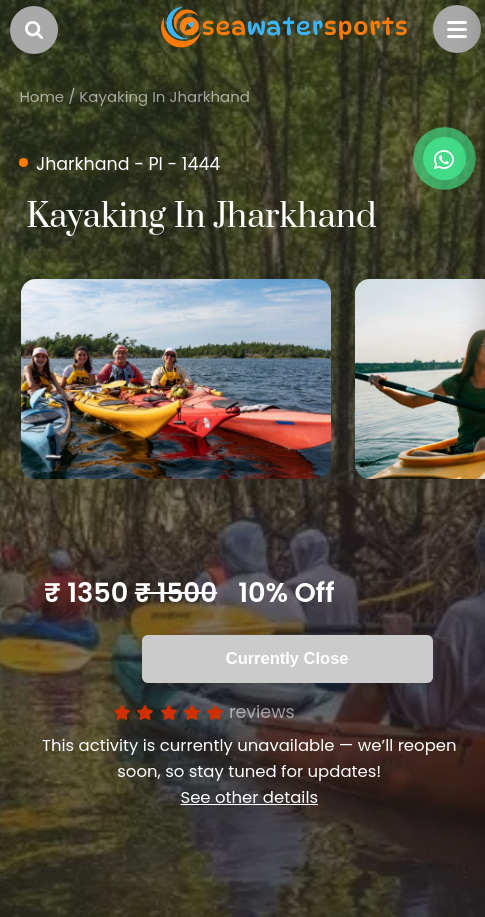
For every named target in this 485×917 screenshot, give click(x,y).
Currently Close (287, 658)
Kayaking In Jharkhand (164, 96)
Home (41, 96)
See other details (249, 797)
